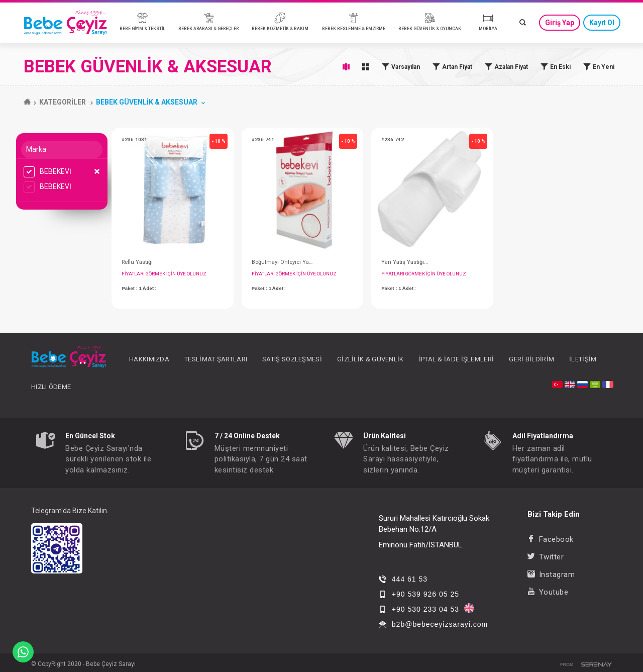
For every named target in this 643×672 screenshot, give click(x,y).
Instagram (551, 574)
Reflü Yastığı (137, 262)
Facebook (551, 539)
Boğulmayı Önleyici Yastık (283, 262)
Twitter (546, 557)
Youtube (548, 592)
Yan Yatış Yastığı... (405, 262)
